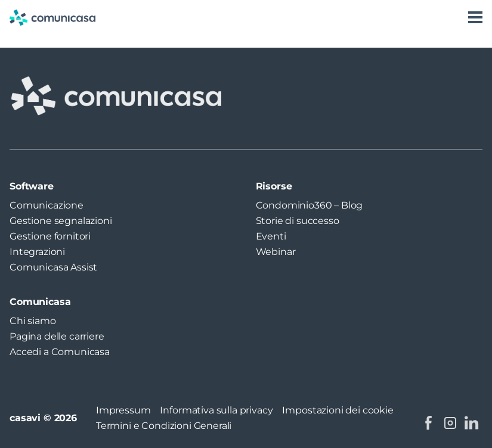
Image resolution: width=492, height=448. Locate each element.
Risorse (274, 186)
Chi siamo (33, 321)
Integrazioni (37, 252)
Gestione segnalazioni (61, 221)
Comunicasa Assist (53, 267)
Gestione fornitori (50, 236)
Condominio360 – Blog (310, 205)
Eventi (271, 236)
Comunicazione (47, 205)
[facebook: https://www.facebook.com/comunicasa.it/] (429, 423)
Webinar (276, 252)
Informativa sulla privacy (216, 410)
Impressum (123, 410)
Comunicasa (40, 302)
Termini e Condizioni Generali (164, 426)
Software (32, 186)
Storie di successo (298, 221)
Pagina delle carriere (57, 336)
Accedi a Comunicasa (60, 352)
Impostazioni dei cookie (338, 410)
